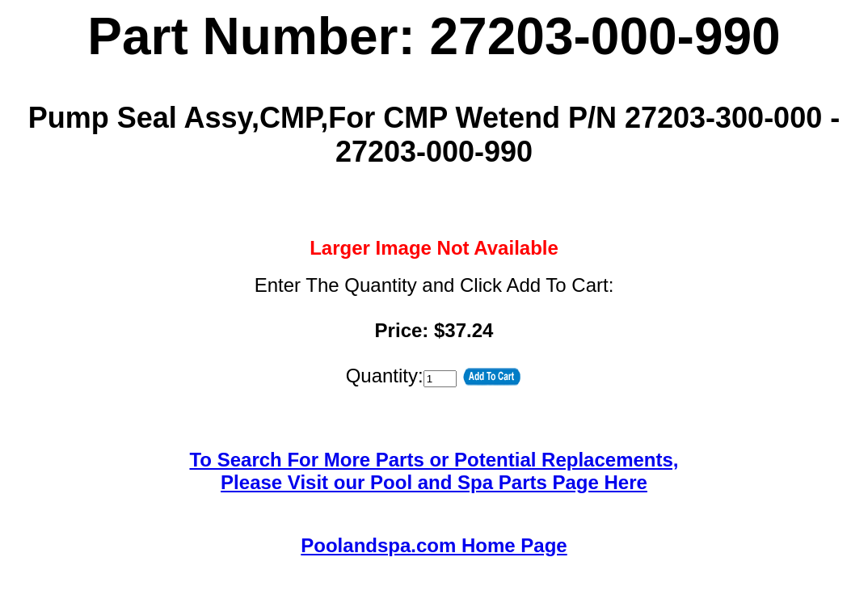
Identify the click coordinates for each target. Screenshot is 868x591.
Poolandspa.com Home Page (434, 545)
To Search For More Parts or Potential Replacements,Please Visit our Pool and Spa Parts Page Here (434, 471)
